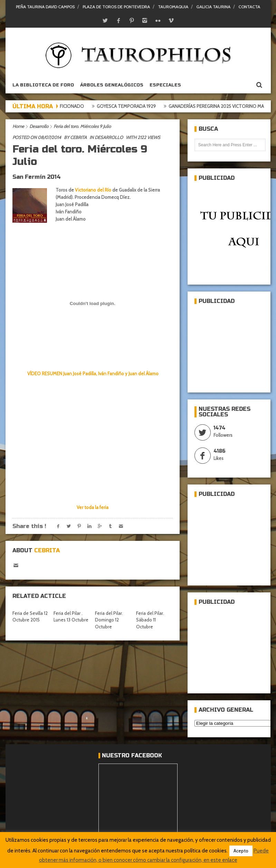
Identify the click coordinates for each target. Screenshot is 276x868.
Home (18, 126)
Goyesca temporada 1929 (130, 106)
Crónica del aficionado (59, 106)
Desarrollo (39, 126)
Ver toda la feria (93, 507)
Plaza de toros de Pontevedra (116, 7)
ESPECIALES (165, 85)
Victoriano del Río (93, 190)
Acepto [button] (241, 851)
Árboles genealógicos (112, 85)
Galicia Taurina (213, 7)
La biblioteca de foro (43, 85)
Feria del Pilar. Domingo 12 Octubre (109, 620)
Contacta (249, 7)
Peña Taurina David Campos (45, 7)
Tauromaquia (173, 7)
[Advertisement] (235, 345)
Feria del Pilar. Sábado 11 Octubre (150, 620)
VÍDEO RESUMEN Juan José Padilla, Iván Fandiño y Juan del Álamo (92, 373)
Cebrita (78, 137)
